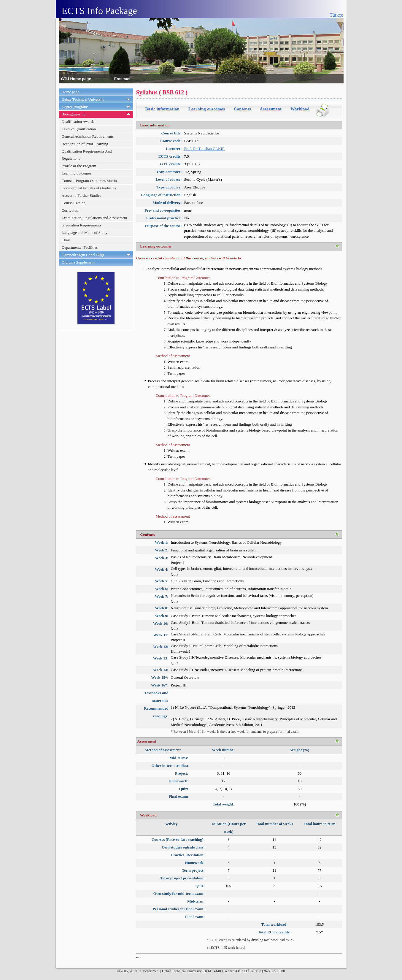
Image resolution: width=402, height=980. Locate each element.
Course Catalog (74, 203)
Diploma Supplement (78, 262)
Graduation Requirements (82, 225)
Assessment (271, 109)
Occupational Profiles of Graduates (89, 188)
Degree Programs (75, 107)
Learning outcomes (77, 173)
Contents (242, 109)
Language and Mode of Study (85, 233)
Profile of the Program (79, 166)
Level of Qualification (79, 129)
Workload (300, 109)
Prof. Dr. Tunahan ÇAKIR (205, 149)
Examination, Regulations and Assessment (94, 218)
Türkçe (336, 15)
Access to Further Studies (81, 195)
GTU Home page (76, 79)
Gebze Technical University (83, 99)
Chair (66, 240)
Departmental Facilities (80, 247)
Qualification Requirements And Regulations (87, 155)
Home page (71, 92)
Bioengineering (74, 114)
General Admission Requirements (88, 136)
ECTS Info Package (99, 11)
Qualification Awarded (79, 122)
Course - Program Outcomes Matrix (89, 181)
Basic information (162, 109)
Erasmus (122, 79)
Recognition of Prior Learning (85, 144)
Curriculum (71, 210)
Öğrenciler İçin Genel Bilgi (83, 255)
